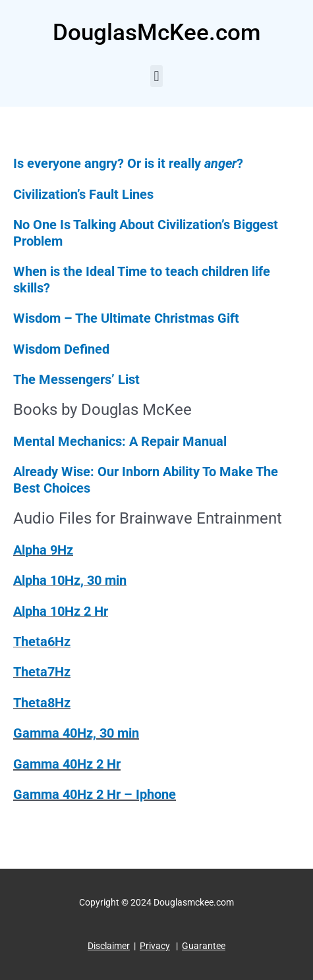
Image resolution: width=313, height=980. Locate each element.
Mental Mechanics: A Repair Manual (122, 441)
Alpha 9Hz (43, 550)
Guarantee (204, 946)
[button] (156, 76)
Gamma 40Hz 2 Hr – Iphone (95, 794)
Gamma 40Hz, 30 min (76, 733)
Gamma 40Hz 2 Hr (67, 764)
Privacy (155, 946)
